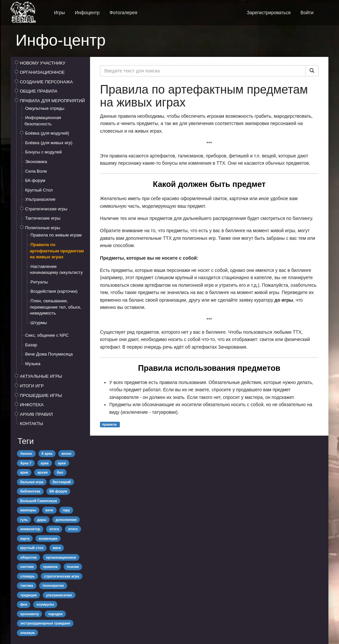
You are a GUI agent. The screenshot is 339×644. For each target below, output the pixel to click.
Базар (31, 345)
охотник (27, 567)
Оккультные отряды (45, 108)
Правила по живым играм (56, 235)
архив (43, 472)
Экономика (36, 162)
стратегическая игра (62, 576)
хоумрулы (45, 604)
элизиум (27, 633)
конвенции (48, 538)
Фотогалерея (123, 13)
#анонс (26, 453)
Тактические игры (43, 218)
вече (49, 510)
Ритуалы (39, 282)
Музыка (33, 364)
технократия (53, 585)
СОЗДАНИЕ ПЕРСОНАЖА (46, 82)
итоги (54, 529)
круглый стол (32, 548)
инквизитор (30, 529)
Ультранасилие (40, 199)
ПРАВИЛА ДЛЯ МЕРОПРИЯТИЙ (52, 101)
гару (66, 510)
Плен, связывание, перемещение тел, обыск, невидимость (55, 307)
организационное (61, 557)
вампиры (28, 510)
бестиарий (62, 482)
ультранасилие (59, 595)
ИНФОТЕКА (32, 405)
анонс (67, 453)
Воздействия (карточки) (54, 291)
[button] (323, 9)
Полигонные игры (43, 228)
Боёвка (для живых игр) (49, 143)
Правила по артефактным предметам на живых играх (57, 251)
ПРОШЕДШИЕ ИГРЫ (41, 395)
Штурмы (39, 323)
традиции (28, 595)
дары (42, 520)
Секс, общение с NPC (47, 335)
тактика (27, 585)
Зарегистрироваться (268, 13)
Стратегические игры (46, 209)
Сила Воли (36, 171)
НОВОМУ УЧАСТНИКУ (43, 63)
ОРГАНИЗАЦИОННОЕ (42, 72)
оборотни (28, 557)
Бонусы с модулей (44, 152)
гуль (24, 520)
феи (24, 604)
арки (45, 463)
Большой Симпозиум (39, 501)
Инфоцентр (87, 13)
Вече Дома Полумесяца (49, 354)
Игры (59, 13)
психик (73, 567)
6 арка (47, 453)
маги (57, 548)
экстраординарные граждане (45, 623)
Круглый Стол (39, 190)
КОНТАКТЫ (31, 424)
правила (50, 567)
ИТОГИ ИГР (32, 386)
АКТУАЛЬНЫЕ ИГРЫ (41, 376)
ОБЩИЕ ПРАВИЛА (39, 91)
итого (73, 529)
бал (60, 472)
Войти (307, 13)
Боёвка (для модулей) (47, 133)
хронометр (29, 614)
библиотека (30, 491)
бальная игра (32, 482)
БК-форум (35, 180)
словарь (27, 576)
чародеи (55, 614)
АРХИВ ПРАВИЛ (36, 414)
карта (25, 538)
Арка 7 (26, 463)
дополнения (66, 520)
